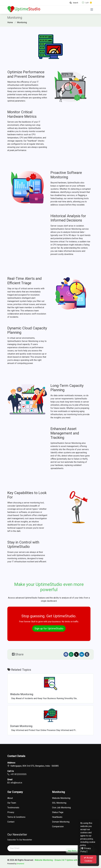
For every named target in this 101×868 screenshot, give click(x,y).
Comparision (58, 827)
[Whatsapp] (71, 654)
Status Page (58, 812)
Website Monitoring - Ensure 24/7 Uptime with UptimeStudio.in (63, 860)
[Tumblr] (87, 654)
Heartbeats (57, 817)
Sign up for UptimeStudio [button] (49, 628)
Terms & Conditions (16, 817)
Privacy (11, 812)
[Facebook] (66, 654)
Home (10, 22)
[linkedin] (82, 654)
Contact (11, 822)
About (10, 798)
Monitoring (22, 22)
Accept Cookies (88, 859)
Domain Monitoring (61, 822)
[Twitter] (76, 654)
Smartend (20, 864)
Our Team (12, 803)
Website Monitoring (61, 798)
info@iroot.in (16, 783)
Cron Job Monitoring (61, 808)
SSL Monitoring (59, 803)
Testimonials (13, 808)
